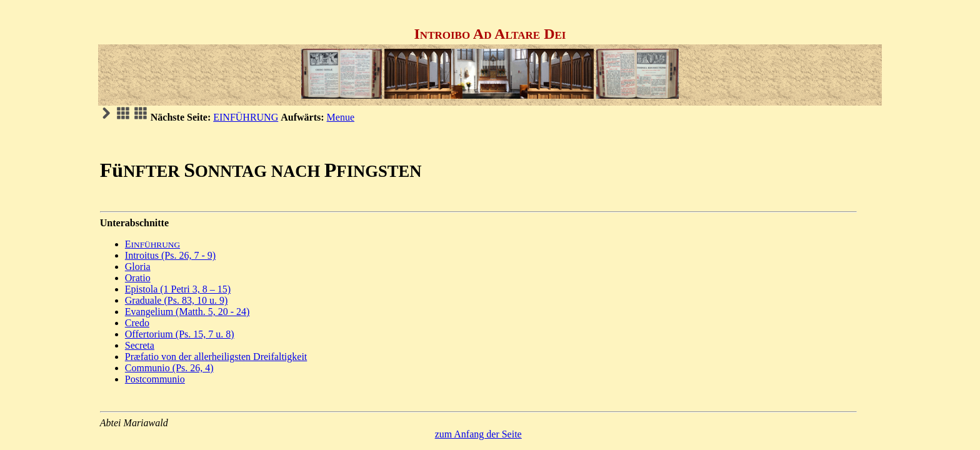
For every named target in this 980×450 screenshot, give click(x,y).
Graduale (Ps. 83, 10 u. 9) (176, 300)
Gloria (138, 267)
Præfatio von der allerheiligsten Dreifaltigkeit (216, 357)
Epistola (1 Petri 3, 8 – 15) (178, 289)
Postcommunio (155, 379)
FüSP (261, 170)
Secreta (140, 345)
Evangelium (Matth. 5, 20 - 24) (187, 312)
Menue (341, 117)
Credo (137, 323)
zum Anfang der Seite (478, 434)
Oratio (138, 278)
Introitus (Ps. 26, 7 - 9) (170, 255)
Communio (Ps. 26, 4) (169, 368)
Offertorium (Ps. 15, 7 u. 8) (180, 334)
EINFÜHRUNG (246, 117)
